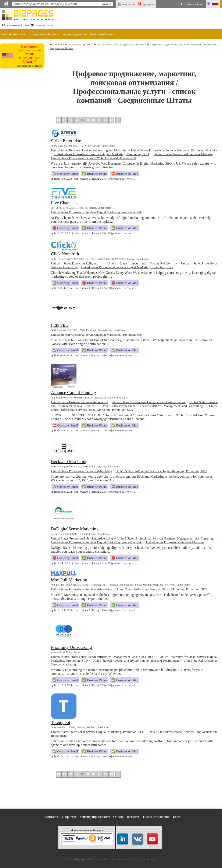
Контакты (52, 817)
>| (118, 120)
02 (65, 120)
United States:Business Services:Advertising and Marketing (89, 150)
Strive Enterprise (66, 141)
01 (59, 120)
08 (100, 120)
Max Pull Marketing (69, 580)
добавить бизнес (194, 4)
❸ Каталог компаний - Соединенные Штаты (119, 45)
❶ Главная (56, 45)
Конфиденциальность (95, 817)
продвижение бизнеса (44, 34)
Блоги (177, 817)
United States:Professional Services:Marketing (184, 154)
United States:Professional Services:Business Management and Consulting (152, 406)
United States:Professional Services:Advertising (82, 471)
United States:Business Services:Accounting (79, 402)
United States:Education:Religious (74, 263)
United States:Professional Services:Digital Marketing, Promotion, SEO (102, 154)
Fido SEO (60, 325)
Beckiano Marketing (69, 461)
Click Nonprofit (65, 254)
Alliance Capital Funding (74, 393)
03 (70, 120)
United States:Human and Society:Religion (139, 263)
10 (112, 120)
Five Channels (64, 203)
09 (106, 120)
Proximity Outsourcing (71, 647)
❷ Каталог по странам (78, 45)
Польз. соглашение (157, 817)
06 (88, 120)
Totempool (61, 722)
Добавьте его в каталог (30, 66)
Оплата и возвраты (127, 817)
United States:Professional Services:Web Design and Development (94, 158)
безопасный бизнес (103, 34)
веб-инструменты (74, 34)
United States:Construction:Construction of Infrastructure (149, 402)
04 (76, 120)
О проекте (69, 817)
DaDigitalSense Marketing (75, 529)
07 (94, 120)
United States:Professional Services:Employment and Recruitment (136, 661)
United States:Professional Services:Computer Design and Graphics (174, 150)
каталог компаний (14, 34)
